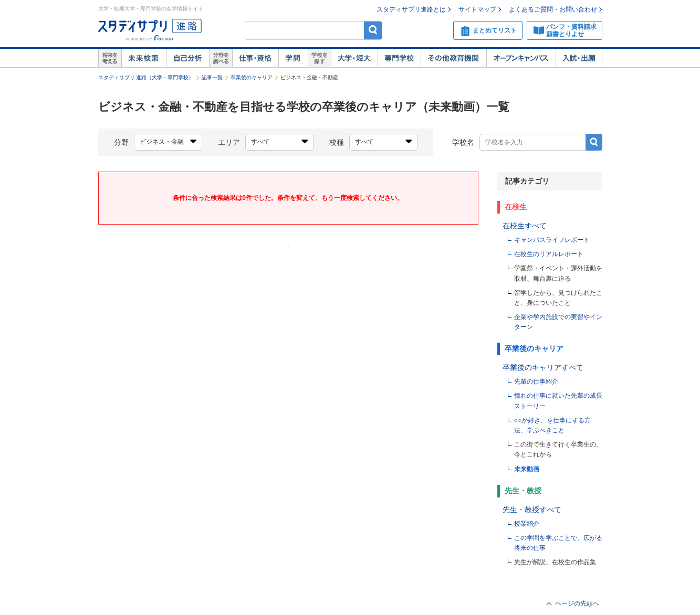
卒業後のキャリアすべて (543, 367)
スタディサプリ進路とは (411, 9)
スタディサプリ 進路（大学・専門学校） (146, 77)
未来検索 (144, 58)
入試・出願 (579, 58)
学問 (293, 58)
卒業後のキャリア (252, 77)
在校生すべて (525, 226)
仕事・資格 (255, 58)
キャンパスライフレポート (552, 240)
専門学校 (399, 58)
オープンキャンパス (521, 58)
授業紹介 (527, 524)
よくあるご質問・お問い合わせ (553, 9)
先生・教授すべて (532, 510)
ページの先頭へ (577, 603)
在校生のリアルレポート (549, 254)
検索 (373, 30)
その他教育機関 (453, 58)
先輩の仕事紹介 (536, 381)
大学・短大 (354, 58)
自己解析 (187, 58)
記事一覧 (212, 77)
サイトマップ (477, 9)
